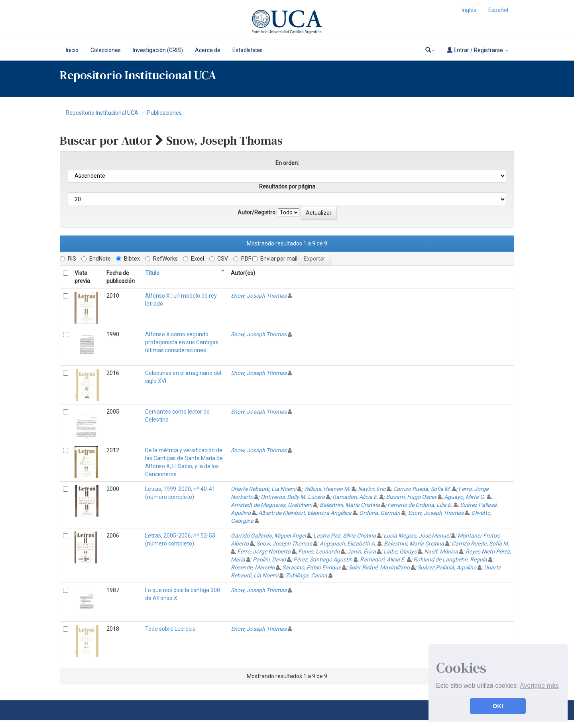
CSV (219, 259)
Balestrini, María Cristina (350, 505)
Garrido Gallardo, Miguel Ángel (268, 536)
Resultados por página (287, 186)
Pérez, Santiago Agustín (323, 559)
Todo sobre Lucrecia (170, 629)
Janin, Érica (362, 551)
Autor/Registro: (257, 212)
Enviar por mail (275, 259)
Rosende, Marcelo (253, 567)
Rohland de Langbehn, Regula (450, 559)
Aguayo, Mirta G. (465, 497)
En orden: (287, 163)
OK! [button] (498, 706)
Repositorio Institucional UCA (102, 113)
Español (498, 10)
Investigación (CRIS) (158, 50)
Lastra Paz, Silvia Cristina (345, 536)
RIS (68, 259)
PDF (242, 259)
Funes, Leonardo (319, 551)
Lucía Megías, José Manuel (417, 536)
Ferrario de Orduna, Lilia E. (420, 505)
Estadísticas (248, 50)
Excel (194, 259)
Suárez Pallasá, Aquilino (447, 567)
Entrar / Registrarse (478, 50)
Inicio (72, 50)
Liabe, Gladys (400, 551)
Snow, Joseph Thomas (259, 296)
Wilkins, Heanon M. (327, 489)
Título (152, 273)
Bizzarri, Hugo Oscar (411, 497)
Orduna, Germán (380, 513)
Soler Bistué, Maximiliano (379, 567)
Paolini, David (269, 559)
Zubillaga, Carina (307, 575)
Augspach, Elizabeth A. (348, 544)
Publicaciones (164, 113)
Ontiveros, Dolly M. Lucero (293, 497)
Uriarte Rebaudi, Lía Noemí (263, 489)
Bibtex (128, 259)
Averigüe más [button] (539, 686)
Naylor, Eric (372, 489)
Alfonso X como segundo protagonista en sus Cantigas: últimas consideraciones (182, 342)
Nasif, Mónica (441, 551)
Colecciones (106, 50)
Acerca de (208, 50)
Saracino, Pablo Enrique (312, 567)
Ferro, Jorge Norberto (264, 551)
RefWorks (161, 259)
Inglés (469, 10)
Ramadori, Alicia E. (355, 497)
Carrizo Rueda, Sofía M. (422, 489)
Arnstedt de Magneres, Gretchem (271, 505)
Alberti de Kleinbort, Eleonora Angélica (305, 513)
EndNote (96, 259)
